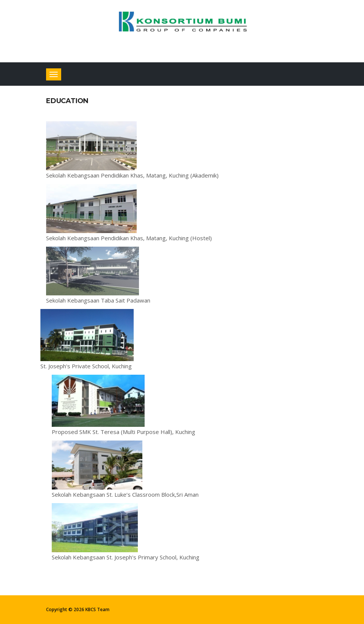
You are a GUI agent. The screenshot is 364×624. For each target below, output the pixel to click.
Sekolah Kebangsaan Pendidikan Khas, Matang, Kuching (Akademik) (132, 175)
